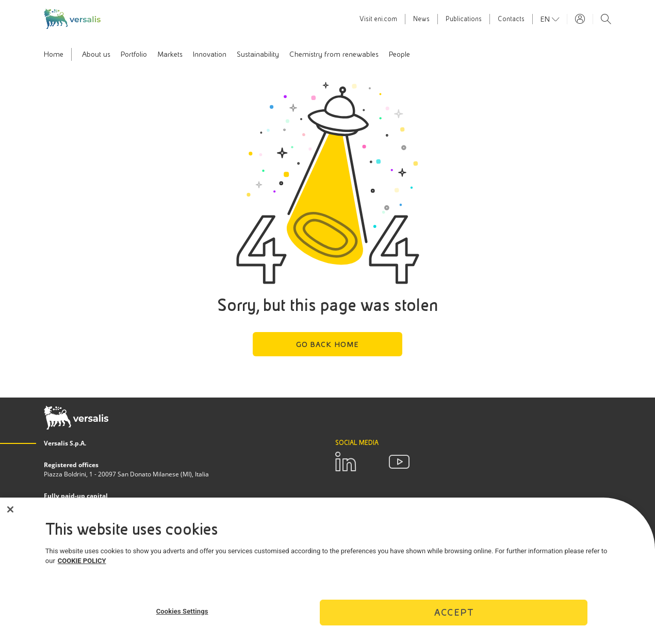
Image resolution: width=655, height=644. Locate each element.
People (399, 54)
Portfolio (134, 54)
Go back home (328, 344)
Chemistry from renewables (334, 54)
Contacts (511, 19)
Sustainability (258, 54)
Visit (378, 19)
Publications (464, 19)
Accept (454, 615)
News (421, 19)
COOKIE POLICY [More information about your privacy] (82, 564)
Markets (170, 54)
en (546, 19)
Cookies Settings (182, 614)
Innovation (210, 54)
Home (54, 54)
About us (96, 54)
